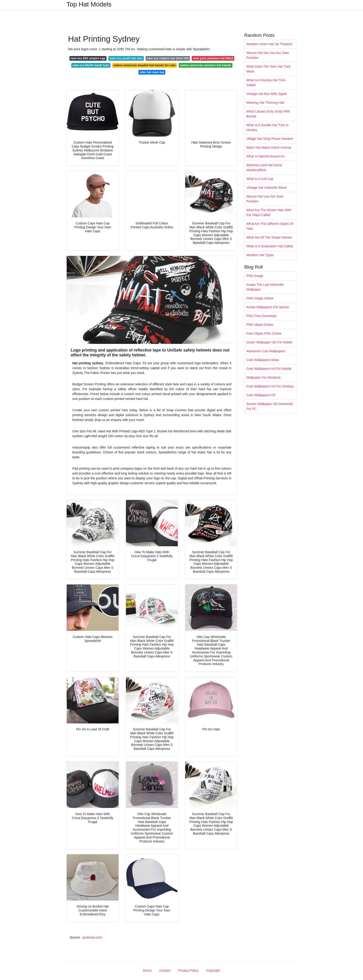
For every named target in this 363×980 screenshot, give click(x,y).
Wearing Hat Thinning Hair (265, 103)
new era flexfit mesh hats (91, 65)
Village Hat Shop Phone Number (270, 139)
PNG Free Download (261, 316)
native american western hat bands (205, 65)
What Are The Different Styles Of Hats (270, 226)
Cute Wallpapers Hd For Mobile (269, 369)
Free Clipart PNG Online (264, 333)
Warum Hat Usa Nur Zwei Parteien (265, 199)
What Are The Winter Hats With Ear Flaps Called (269, 212)
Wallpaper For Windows (263, 377)
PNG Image (255, 276)
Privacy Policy (188, 971)
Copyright (213, 971)
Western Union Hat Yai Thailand (269, 44)
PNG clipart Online (260, 325)
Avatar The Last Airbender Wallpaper (265, 287)
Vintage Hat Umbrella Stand (266, 188)
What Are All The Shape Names (269, 237)
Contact (165, 971)
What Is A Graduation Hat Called (270, 246)
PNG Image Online (260, 298)
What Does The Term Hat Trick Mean (268, 69)
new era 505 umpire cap (88, 58)
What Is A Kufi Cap (260, 179)
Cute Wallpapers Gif (261, 395)
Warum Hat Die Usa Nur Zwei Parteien (268, 55)
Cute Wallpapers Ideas (263, 360)
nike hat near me (152, 72)
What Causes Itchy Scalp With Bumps (268, 114)
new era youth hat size (126, 58)
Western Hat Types (260, 255)
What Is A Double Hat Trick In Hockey (267, 127)
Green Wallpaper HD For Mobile (269, 342)
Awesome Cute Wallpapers (266, 351)
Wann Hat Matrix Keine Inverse (269, 148)
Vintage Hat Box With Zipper (267, 94)
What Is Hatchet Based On (266, 156)
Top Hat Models (89, 4)
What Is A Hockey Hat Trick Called (266, 83)
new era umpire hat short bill (168, 58)
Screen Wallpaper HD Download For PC (270, 406)
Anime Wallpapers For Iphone (268, 307)
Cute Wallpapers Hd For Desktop (270, 386)
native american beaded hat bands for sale (144, 65)
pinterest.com (92, 937)
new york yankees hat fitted (213, 58)
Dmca (147, 971)
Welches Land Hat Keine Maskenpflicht (264, 168)
